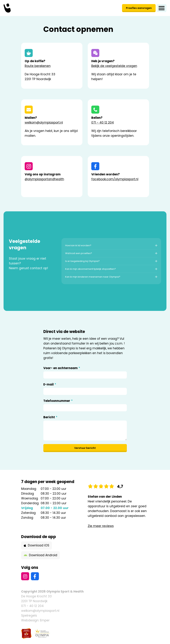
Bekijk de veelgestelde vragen (114, 66)
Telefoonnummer (58, 401)
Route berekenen (38, 66)
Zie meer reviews (101, 526)
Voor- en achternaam (62, 368)
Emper (45, 620)
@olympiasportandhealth (44, 179)
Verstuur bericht (85, 448)
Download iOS (37, 545)
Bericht (50, 417)
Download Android (41, 555)
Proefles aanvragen (139, 8)
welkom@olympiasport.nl (44, 122)
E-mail (50, 384)
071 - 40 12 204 (103, 122)
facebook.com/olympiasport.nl (115, 179)
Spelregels (29, 616)
